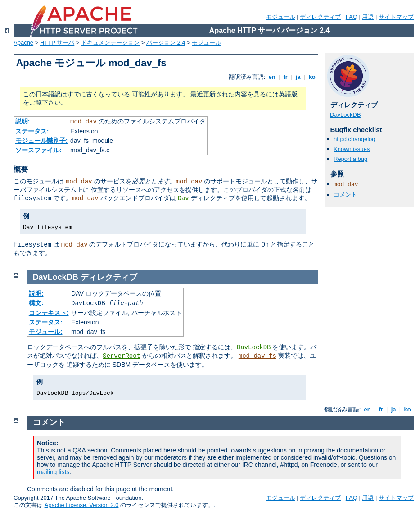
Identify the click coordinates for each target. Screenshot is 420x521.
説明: (23, 121)
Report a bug (350, 159)
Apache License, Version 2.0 (82, 505)
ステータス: (32, 131)
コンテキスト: (49, 313)
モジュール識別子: (42, 141)
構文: (36, 303)
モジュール (281, 17)
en (272, 77)
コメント (345, 194)
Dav (183, 198)
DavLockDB (345, 115)
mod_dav (84, 122)
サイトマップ (396, 17)
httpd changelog (355, 139)
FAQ (352, 17)
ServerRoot (122, 356)
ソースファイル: (38, 150)
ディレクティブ (320, 17)
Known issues (352, 149)
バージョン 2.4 (166, 43)
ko (312, 77)
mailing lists (53, 472)
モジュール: (46, 332)
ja (298, 77)
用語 (368, 17)
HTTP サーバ (57, 43)
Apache (23, 43)
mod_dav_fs (257, 356)
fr (286, 77)
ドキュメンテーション (110, 43)
